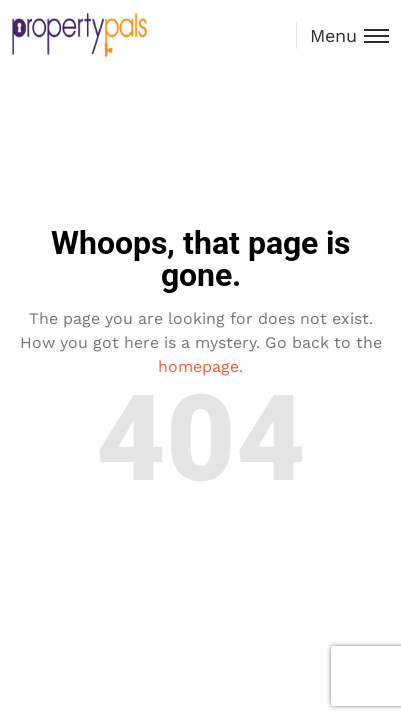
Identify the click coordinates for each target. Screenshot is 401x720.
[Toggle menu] (342, 35)
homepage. (200, 366)
